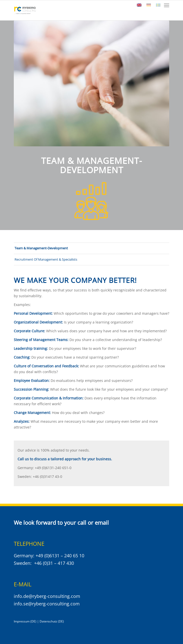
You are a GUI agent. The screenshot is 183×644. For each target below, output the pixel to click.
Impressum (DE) (25, 621)
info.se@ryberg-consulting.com (47, 604)
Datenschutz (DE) (52, 621)
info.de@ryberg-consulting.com (47, 596)
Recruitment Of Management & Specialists (46, 259)
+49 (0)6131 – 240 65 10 (60, 556)
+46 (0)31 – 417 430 (54, 563)
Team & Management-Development (41, 248)
